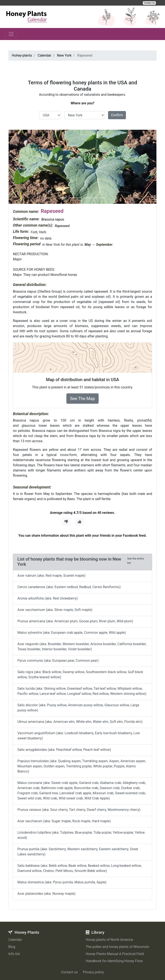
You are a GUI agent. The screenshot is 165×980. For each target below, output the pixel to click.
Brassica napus (53, 219)
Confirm (117, 115)
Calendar (15, 940)
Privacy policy (93, 972)
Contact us (70, 972)
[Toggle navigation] (11, 34)
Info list (14, 954)
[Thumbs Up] (79, 522)
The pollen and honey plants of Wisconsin (117, 947)
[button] (20, 167)
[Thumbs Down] (66, 522)
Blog (12, 947)
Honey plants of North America (109, 940)
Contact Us (149, 3)
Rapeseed (62, 226)
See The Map (82, 399)
